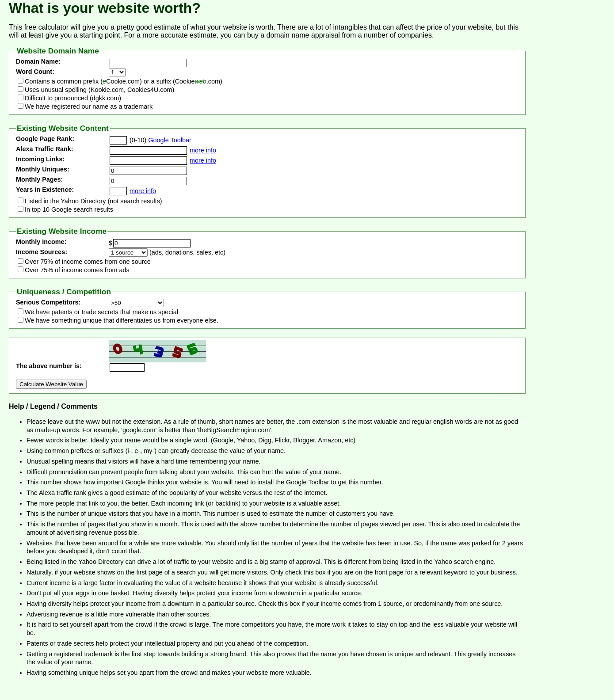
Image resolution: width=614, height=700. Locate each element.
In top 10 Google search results (69, 209)
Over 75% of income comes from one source (88, 262)
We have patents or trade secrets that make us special (101, 312)
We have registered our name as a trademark (89, 107)
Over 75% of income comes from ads (77, 270)
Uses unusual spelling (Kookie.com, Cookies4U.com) (99, 90)
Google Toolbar (170, 140)
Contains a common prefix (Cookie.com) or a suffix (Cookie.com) (124, 81)
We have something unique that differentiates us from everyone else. (122, 320)
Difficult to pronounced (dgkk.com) (73, 98)
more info (203, 150)
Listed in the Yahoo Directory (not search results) (93, 201)
